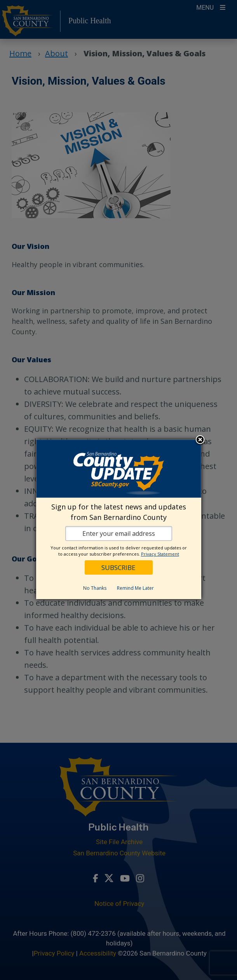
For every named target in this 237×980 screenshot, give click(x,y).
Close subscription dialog (200, 440)
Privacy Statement (160, 554)
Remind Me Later (135, 588)
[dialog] (119, 519)
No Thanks (95, 588)
